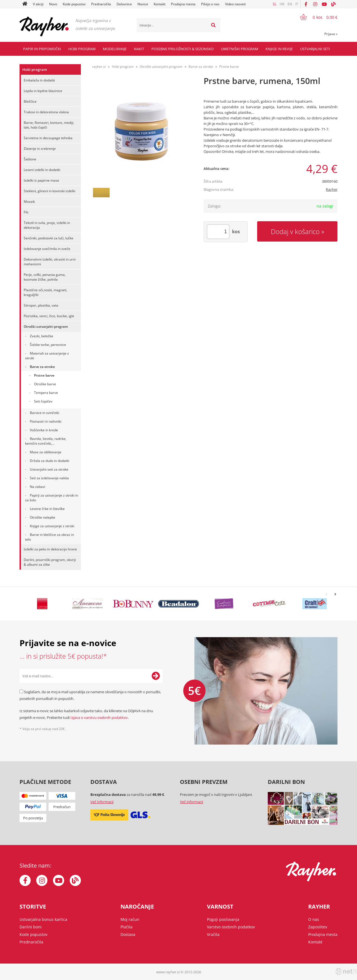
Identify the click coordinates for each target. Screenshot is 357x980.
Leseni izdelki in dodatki (42, 170)
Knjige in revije (279, 49)
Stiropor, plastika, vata (41, 305)
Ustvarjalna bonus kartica (43, 919)
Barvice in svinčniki (44, 413)
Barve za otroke (42, 367)
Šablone (30, 159)
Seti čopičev (43, 401)
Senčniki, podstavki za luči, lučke (49, 238)
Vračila (213, 934)
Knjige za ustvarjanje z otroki (52, 526)
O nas (314, 919)
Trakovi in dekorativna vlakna (46, 112)
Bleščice (30, 101)
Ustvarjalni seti (315, 49)
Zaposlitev (318, 927)
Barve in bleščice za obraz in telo (50, 537)
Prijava (331, 34)
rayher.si (99, 67)
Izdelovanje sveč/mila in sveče (47, 249)
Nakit (139, 49)
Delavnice (124, 4)
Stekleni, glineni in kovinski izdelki (50, 191)
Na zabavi (38, 487)
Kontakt (160, 4)
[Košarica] (315, 17)
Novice (143, 4)
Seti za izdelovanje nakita (49, 478)
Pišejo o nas (210, 4)
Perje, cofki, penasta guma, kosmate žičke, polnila (45, 277)
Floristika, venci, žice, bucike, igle (49, 316)
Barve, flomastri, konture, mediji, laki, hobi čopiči (49, 125)
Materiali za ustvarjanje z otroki (47, 356)
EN (290, 4)
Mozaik (29, 202)
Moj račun (130, 919)
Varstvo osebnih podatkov (231, 927)
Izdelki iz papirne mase (41, 180)
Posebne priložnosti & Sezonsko (183, 49)
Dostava (128, 934)
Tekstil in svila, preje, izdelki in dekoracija (47, 225)
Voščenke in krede (44, 430)
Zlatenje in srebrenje (40, 149)
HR (282, 4)
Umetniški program (240, 49)
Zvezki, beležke (42, 336)
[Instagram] (315, 4)
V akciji (38, 4)
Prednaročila (101, 4)
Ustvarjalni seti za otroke (49, 469)
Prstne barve (44, 375)
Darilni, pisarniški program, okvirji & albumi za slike (50, 562)
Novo (53, 4)
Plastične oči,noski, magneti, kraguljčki (45, 292)
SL (275, 4)
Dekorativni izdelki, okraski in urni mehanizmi (50, 262)
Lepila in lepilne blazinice (43, 91)
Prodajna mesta (183, 4)
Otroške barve (45, 384)
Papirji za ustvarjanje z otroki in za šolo (52, 498)
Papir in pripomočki (42, 49)
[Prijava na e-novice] (156, 676)
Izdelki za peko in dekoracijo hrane (50, 549)
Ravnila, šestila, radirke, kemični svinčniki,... (46, 441)
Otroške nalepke (43, 517)
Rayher (332, 189)
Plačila (126, 927)
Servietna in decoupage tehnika (48, 138)
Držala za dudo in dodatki (50, 461)
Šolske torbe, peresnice (48, 345)
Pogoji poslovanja (223, 919)
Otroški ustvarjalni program (46, 327)
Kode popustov (74, 4)
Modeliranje (115, 49)
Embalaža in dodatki (39, 80)
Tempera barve (46, 393)
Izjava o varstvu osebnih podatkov (99, 717)
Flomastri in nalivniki (46, 421)
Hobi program (82, 49)
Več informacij (102, 802)
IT (297, 4)
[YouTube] (324, 4)
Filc (26, 212)
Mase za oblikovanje (46, 452)
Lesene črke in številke (47, 509)
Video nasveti (235, 4)
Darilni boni (31, 927)
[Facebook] (306, 4)
